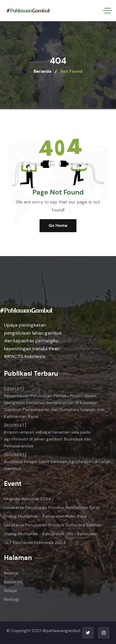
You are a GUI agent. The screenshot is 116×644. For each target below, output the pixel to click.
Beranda (42, 71)
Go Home (58, 226)
